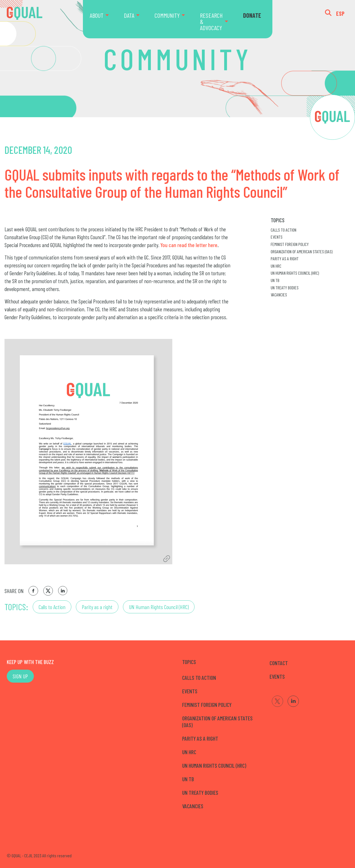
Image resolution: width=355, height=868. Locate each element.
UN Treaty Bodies (285, 288)
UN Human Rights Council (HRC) (159, 607)
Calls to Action (52, 607)
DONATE (252, 15)
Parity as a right (97, 607)
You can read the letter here (189, 245)
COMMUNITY (167, 15)
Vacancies (279, 295)
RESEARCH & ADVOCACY (211, 21)
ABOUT (97, 15)
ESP (340, 14)
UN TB (275, 280)
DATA (129, 15)
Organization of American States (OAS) (302, 251)
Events (277, 237)
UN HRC (276, 266)
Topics (278, 220)
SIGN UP (20, 676)
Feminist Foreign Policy (290, 244)
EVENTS (277, 676)
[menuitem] (103, 19)
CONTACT (279, 663)
